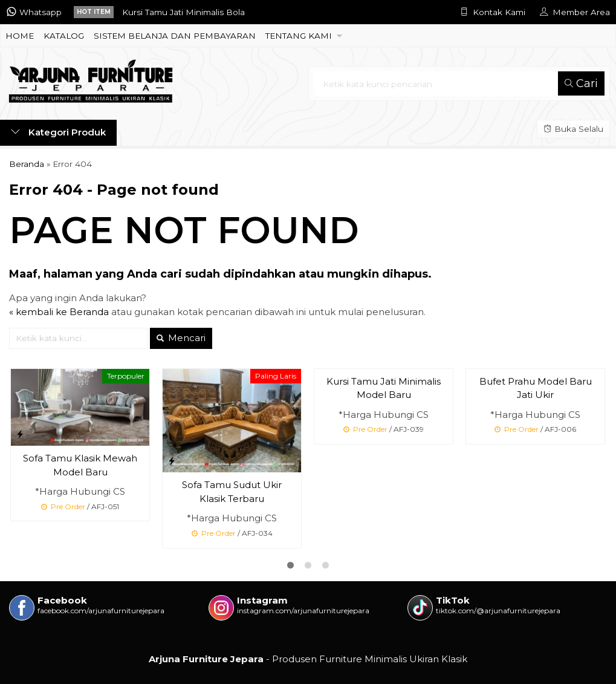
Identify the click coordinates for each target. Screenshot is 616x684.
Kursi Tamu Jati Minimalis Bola (183, 12)
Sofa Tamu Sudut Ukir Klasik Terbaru (232, 492)
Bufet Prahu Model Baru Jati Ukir (536, 388)
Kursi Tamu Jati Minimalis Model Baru (384, 388)
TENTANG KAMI (299, 36)
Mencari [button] (181, 338)
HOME (20, 36)
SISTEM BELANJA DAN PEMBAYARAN (175, 36)
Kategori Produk (58, 132)
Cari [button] (581, 83)
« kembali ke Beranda (59, 312)
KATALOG (64, 36)
